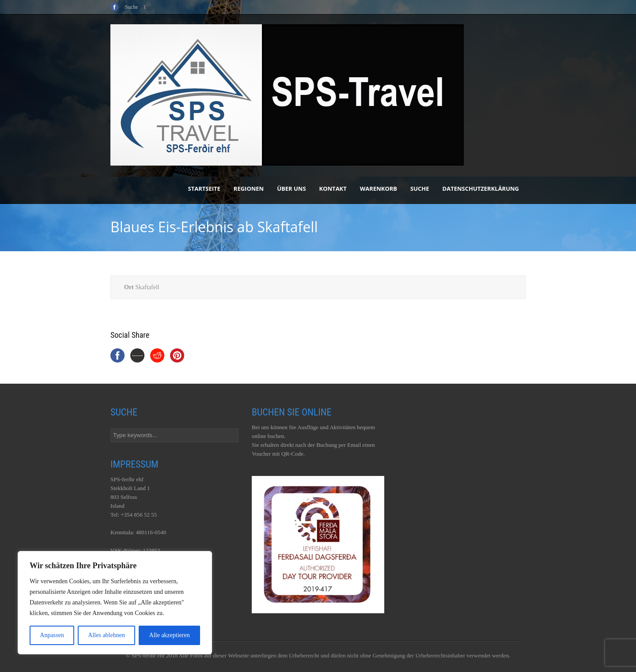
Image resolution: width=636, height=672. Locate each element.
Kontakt (333, 189)
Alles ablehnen (106, 635)
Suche (420, 189)
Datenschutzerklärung (481, 189)
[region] (115, 603)
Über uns (291, 189)
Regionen (249, 189)
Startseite (204, 189)
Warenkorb (379, 189)
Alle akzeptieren (170, 635)
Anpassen (52, 635)
